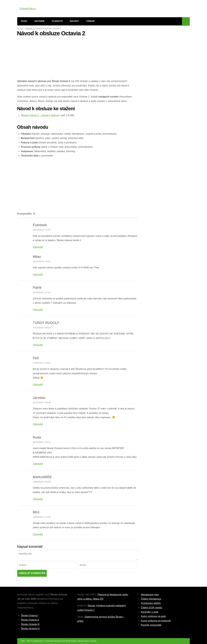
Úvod (24, 21)
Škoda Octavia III (30, 624)
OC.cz (20, 28)
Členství (57, 21)
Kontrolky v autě (150, 612)
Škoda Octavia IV (30, 629)
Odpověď (38, 247)
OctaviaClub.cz (28, 9)
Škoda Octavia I (30, 616)
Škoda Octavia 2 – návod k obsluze (40, 115)
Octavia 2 (30, 28)
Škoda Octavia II (30, 620)
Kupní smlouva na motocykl (156, 621)
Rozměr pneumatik (151, 625)
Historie (39, 21)
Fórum (90, 21)
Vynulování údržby (151, 603)
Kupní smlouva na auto (153, 616)
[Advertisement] (77, 59)
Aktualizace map (150, 595)
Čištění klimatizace (151, 599)
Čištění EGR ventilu (152, 608)
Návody (74, 21)
